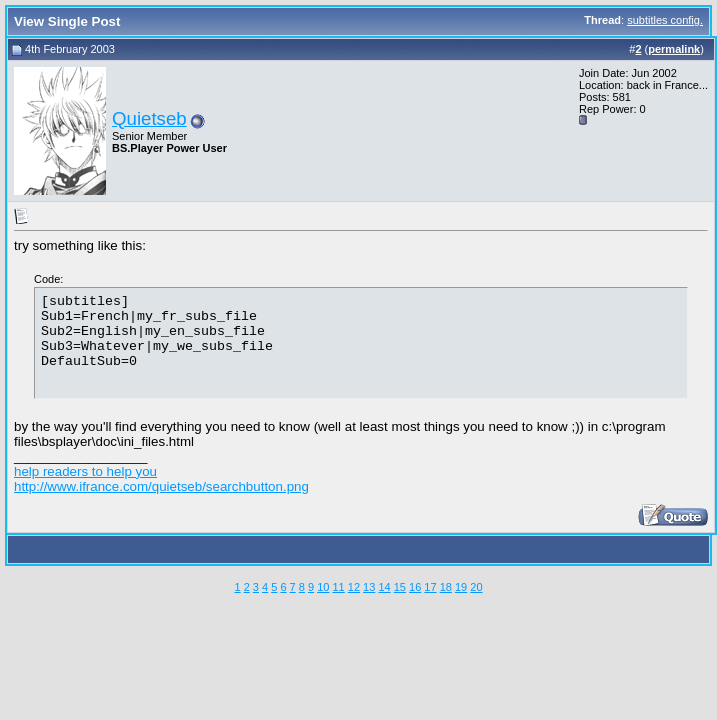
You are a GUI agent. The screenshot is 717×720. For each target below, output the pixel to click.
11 (338, 587)
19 (461, 587)
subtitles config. (665, 20)
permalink (674, 49)
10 (323, 587)
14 (384, 587)
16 (415, 587)
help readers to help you (85, 471)
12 (354, 587)
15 (400, 587)
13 (369, 587)
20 (476, 587)
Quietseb (149, 118)
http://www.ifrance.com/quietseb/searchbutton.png (161, 486)
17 (430, 587)
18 (446, 587)
